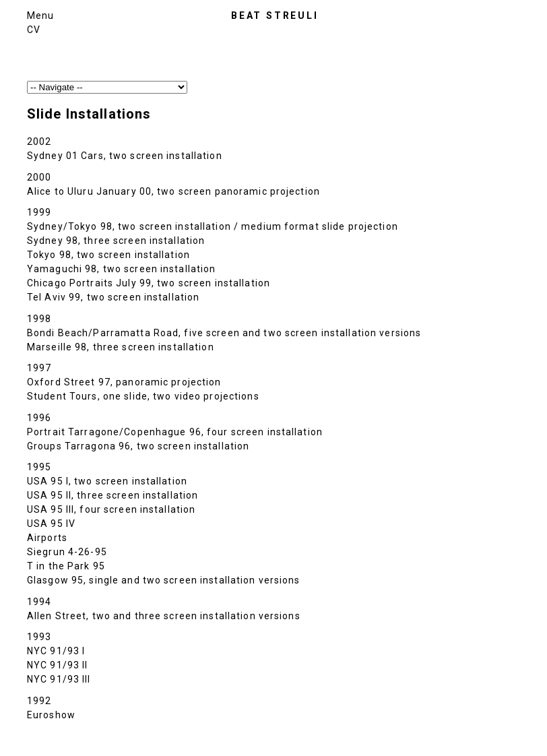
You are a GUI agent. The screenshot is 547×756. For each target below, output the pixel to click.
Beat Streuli (275, 15)
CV (34, 30)
